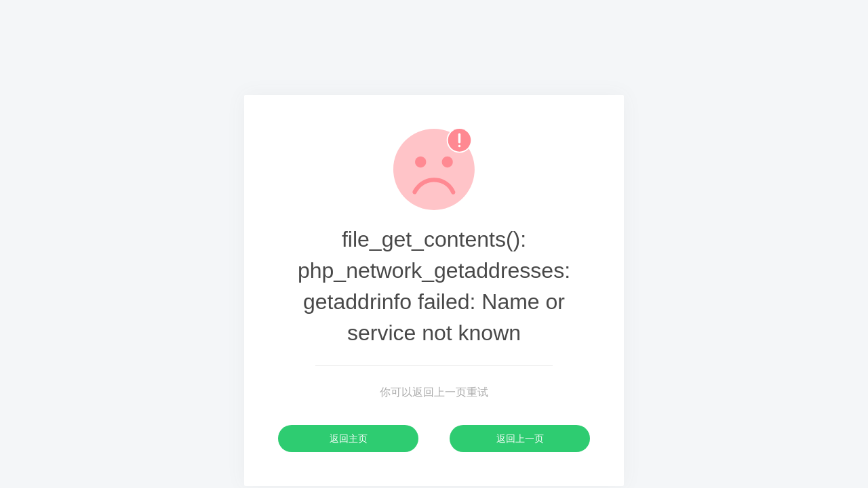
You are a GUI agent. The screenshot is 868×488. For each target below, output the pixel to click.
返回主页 (349, 439)
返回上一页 (520, 439)
